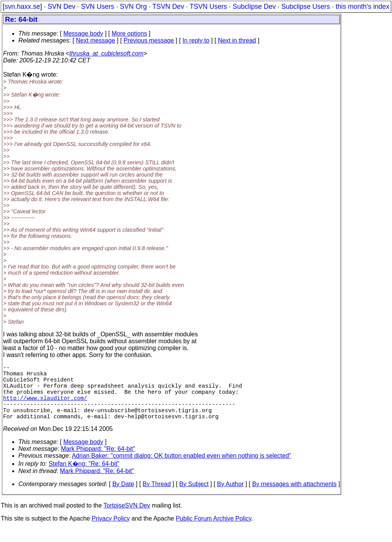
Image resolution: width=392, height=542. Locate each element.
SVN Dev (61, 7)
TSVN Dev (168, 7)
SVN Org (133, 7)
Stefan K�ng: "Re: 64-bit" (84, 477)
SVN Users (97, 7)
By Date (123, 498)
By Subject (194, 498)
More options (130, 34)
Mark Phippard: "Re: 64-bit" (98, 463)
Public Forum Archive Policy (213, 532)
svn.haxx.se (22, 7)
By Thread (157, 498)
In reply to (196, 40)
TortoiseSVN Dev (127, 519)
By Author (230, 498)
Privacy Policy (111, 532)
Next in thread (237, 40)
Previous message (149, 40)
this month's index (363, 7)
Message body (83, 34)
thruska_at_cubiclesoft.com (106, 53)
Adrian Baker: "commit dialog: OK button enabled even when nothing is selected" (182, 469)
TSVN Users (208, 7)
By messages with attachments (295, 498)
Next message (95, 40)
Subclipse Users (306, 7)
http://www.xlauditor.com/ (45, 407)
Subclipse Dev (254, 7)
